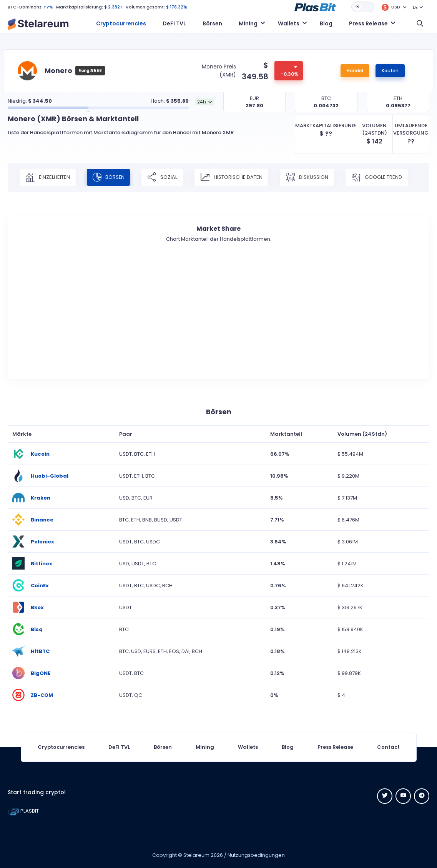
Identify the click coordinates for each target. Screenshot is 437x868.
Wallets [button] (289, 23)
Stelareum (196, 855)
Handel (355, 71)
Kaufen (390, 71)
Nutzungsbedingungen (256, 855)
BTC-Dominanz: (25, 7)
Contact (388, 747)
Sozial (163, 177)
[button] (315, 7)
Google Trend (378, 177)
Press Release (335, 747)
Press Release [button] (368, 23)
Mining (205, 747)
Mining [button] (248, 23)
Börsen (212, 23)
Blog (326, 23)
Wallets (248, 747)
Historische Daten (233, 177)
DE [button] (415, 7)
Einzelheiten (48, 177)
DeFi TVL (174, 23)
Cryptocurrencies (121, 23)
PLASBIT (23, 811)
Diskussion (308, 177)
